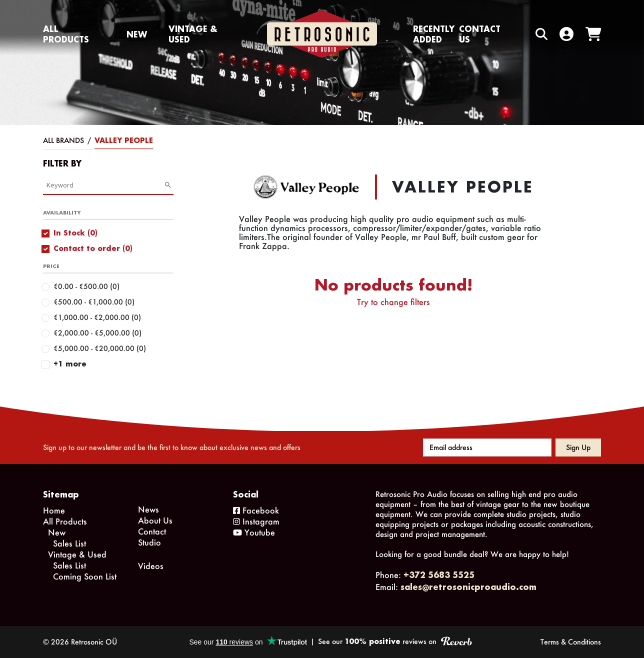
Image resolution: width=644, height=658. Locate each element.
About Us (155, 520)
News (148, 509)
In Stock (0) (75, 233)
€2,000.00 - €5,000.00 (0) (97, 333)
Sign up (578, 447)
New (137, 34)
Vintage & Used (193, 34)
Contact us (480, 34)
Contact (152, 531)
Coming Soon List (85, 576)
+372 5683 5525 (439, 575)
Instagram (256, 521)
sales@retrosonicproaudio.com (468, 587)
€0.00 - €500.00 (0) (86, 286)
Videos (151, 566)
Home (54, 510)
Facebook (256, 510)
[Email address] (487, 447)
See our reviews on (395, 641)
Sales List (69, 543)
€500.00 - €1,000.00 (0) (94, 302)
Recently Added (434, 34)
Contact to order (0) (93, 248)
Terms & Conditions (571, 642)
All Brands (63, 140)
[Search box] (520, 34)
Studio (149, 542)
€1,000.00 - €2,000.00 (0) (97, 317)
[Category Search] (105, 185)
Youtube (254, 532)
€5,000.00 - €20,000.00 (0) (100, 348)
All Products (66, 34)
